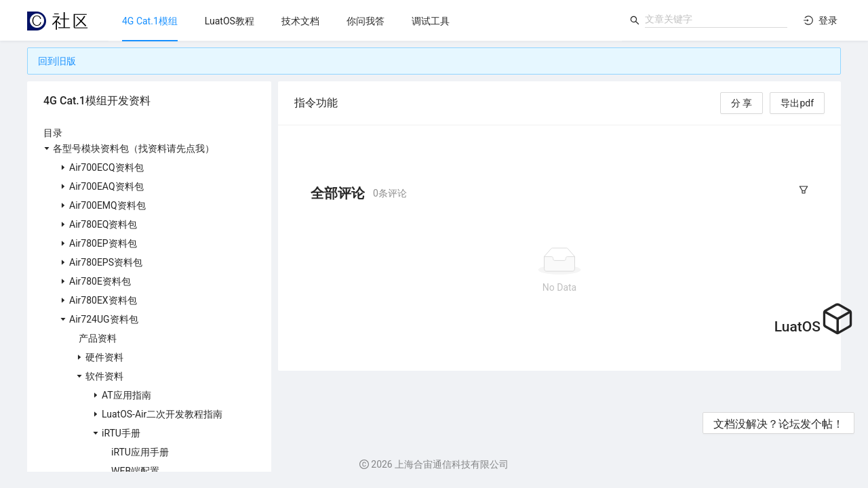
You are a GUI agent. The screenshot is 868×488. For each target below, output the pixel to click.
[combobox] (716, 19)
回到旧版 (57, 61)
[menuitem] (150, 21)
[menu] (365, 21)
